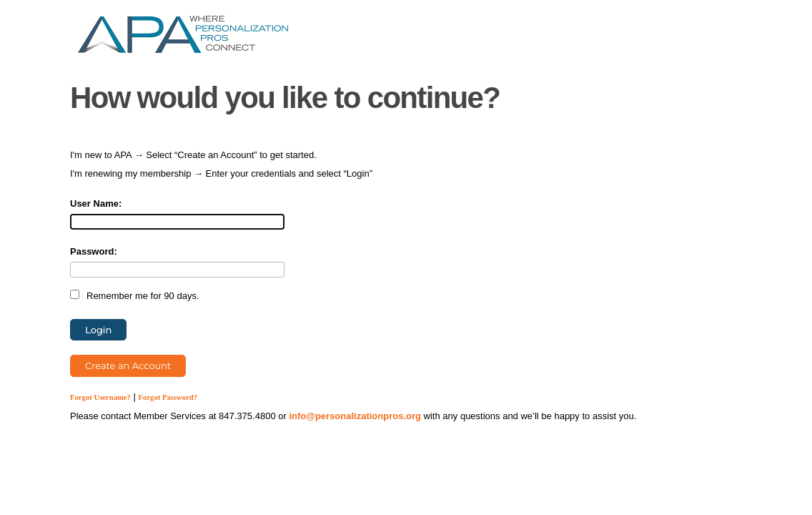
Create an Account (128, 366)
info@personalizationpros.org (355, 416)
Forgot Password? (168, 397)
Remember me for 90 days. (143, 296)
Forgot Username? (100, 397)
